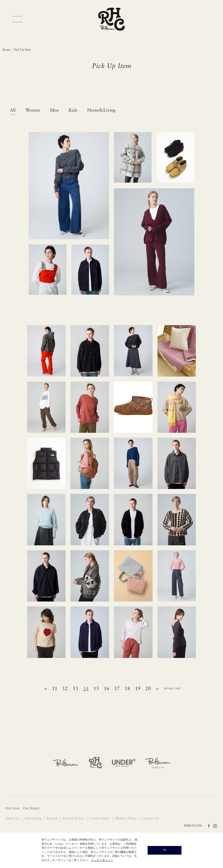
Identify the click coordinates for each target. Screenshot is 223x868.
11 (55, 689)
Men (54, 110)
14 (86, 689)
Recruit (53, 819)
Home (6, 50)
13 (75, 689)
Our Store (12, 808)
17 (117, 689)
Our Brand (31, 808)
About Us (13, 819)
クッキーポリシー (102, 860)
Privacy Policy (74, 819)
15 (96, 689)
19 (138, 689)
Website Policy (126, 819)
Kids (73, 110)
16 (107, 689)
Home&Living (101, 110)
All (13, 110)
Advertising (33, 819)
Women (33, 110)
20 (148, 689)
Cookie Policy (100, 819)
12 (65, 689)
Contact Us (150, 819)
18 (127, 689)
